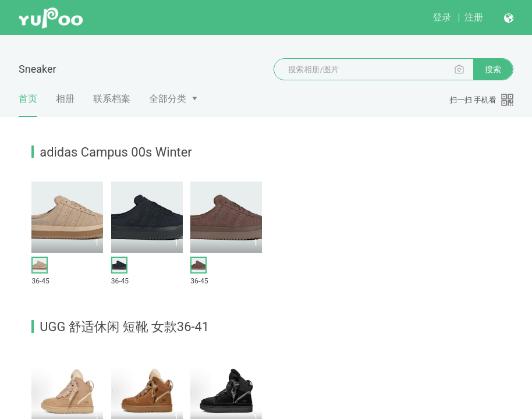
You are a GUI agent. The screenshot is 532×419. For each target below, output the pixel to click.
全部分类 (168, 99)
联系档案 (112, 99)
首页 (28, 105)
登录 (442, 17)
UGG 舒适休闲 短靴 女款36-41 (124, 327)
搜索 (493, 69)
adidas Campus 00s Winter (116, 152)
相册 (65, 99)
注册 (474, 17)
